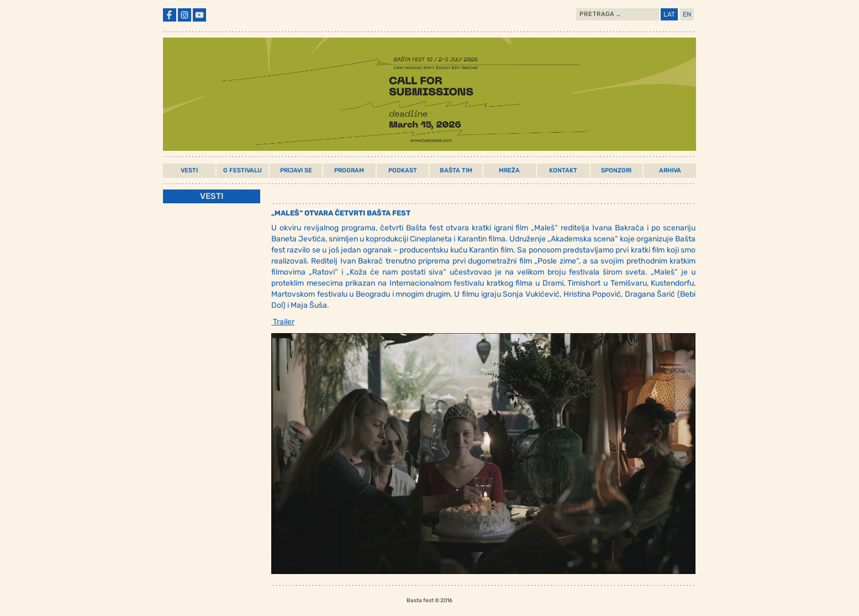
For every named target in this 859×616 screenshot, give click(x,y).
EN (687, 14)
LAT (669, 14)
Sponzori (616, 170)
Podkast (403, 170)
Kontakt (563, 170)
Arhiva (670, 170)
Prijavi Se (296, 170)
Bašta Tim (456, 170)
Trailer (283, 322)
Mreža (509, 170)
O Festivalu (243, 170)
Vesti (189, 170)
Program (349, 170)
